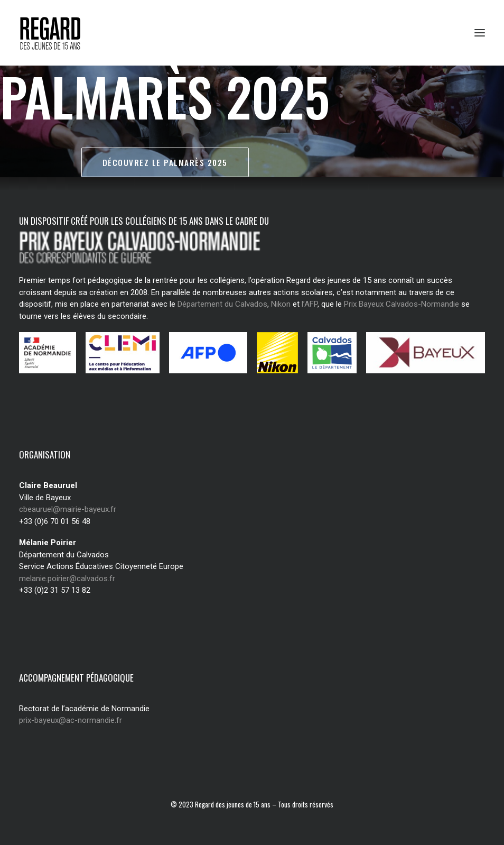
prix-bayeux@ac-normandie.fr (71, 720)
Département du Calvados (222, 304)
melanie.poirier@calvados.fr (67, 578)
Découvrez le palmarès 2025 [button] (165, 162)
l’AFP (310, 304)
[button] (480, 33)
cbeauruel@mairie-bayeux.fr (68, 509)
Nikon (281, 304)
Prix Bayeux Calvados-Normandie (402, 304)
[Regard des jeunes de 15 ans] (61, 33)
